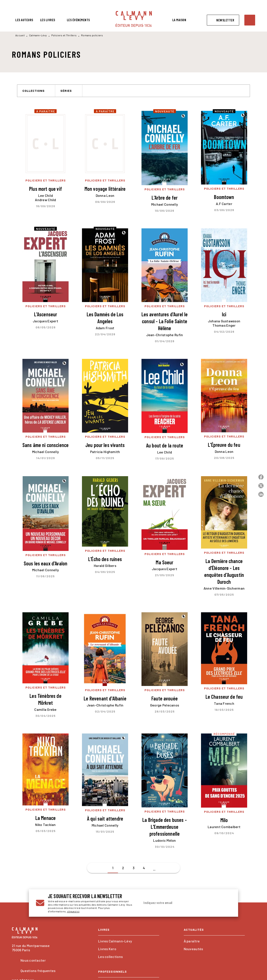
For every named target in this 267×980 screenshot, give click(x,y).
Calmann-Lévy (38, 35)
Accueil (20, 35)
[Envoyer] (226, 903)
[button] (223, 20)
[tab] (24, 20)
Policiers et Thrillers (64, 35)
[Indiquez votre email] (180, 903)
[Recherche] (250, 20)
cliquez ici (73, 912)
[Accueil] (134, 19)
